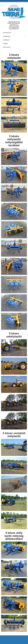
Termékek (7, 36)
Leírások (6, 40)
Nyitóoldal (7, 33)
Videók (5, 44)
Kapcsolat (7, 47)
